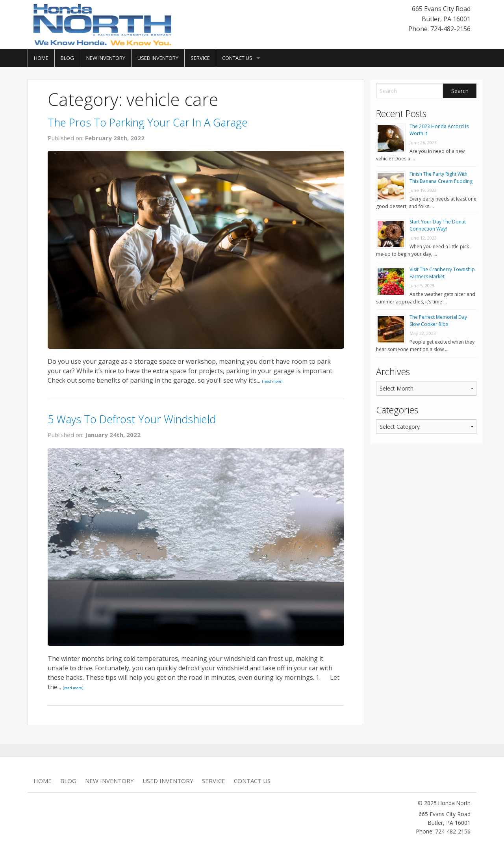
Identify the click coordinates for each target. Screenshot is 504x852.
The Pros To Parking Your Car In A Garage (148, 122)
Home (41, 58)
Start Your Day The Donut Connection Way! (438, 225)
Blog (67, 58)
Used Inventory (158, 58)
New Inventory (106, 58)
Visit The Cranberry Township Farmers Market (442, 273)
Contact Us (237, 58)
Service (200, 58)
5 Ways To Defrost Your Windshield (132, 419)
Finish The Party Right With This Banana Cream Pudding (441, 178)
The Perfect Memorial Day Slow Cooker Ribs (438, 321)
